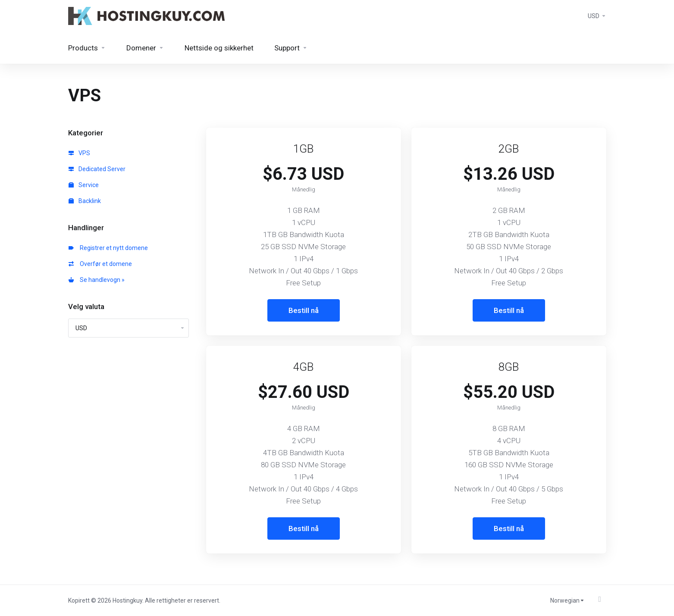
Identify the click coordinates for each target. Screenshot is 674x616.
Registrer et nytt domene (108, 248)
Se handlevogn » (97, 280)
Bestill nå (304, 310)
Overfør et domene (100, 264)
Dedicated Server (97, 169)
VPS (79, 153)
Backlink (85, 201)
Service (84, 185)
